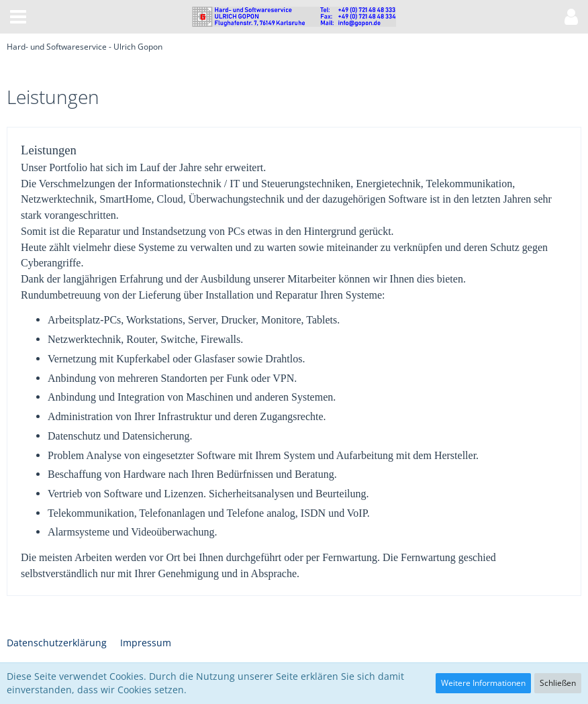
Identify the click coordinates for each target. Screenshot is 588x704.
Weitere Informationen (483, 683)
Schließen (558, 683)
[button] (18, 17)
